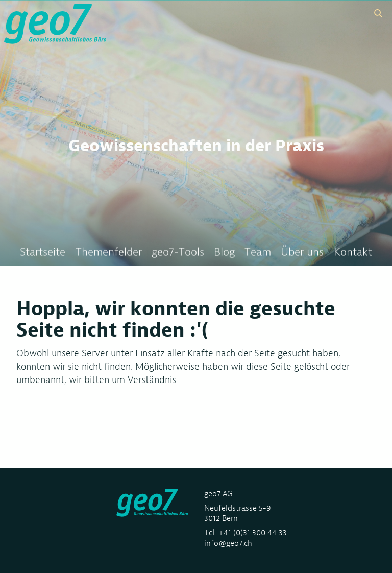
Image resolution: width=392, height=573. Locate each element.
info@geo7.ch (228, 543)
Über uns (302, 253)
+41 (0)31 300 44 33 (253, 532)
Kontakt (353, 253)
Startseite (43, 253)
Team (258, 253)
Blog (224, 253)
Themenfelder (109, 253)
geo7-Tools (178, 253)
